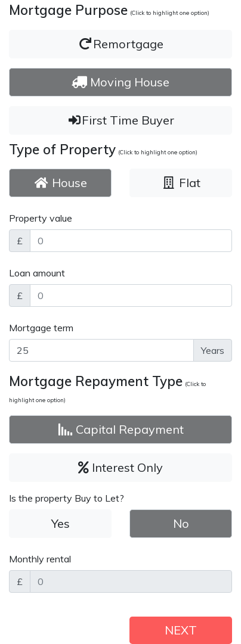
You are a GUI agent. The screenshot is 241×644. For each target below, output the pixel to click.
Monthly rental (40, 559)
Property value (41, 218)
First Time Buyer (120, 120)
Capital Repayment (121, 429)
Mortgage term (41, 328)
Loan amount (37, 273)
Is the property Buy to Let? (67, 498)
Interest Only (120, 467)
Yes (61, 523)
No (181, 523)
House (61, 183)
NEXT (181, 630)
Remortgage (121, 44)
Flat (181, 183)
